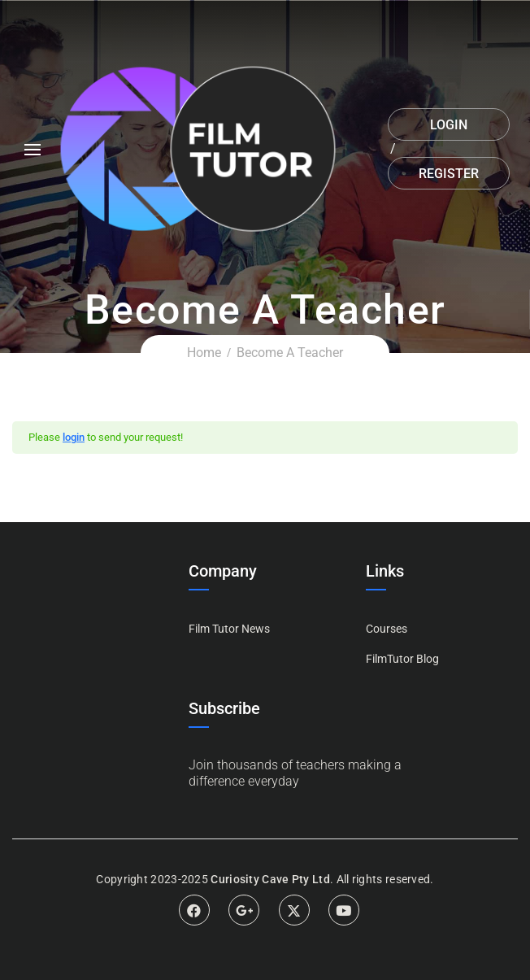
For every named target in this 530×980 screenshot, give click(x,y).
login (74, 437)
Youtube (344, 910)
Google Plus (244, 910)
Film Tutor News (229, 629)
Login (449, 125)
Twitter (294, 910)
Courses (387, 629)
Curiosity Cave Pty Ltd (270, 879)
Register (449, 174)
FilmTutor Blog (402, 659)
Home (204, 353)
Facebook (194, 910)
